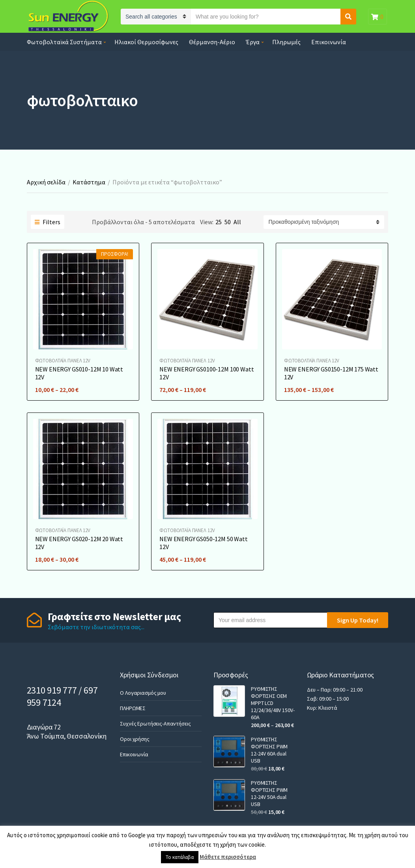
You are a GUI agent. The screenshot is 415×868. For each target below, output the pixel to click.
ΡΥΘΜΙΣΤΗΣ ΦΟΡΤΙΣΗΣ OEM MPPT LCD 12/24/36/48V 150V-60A (273, 703)
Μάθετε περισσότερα (228, 857)
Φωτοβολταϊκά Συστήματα (64, 42)
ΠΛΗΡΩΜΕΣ (133, 708)
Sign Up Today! (358, 620)
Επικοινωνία (329, 42)
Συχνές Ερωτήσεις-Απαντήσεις (155, 724)
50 (228, 222)
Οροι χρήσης (135, 739)
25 (219, 222)
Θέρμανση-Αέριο (212, 42)
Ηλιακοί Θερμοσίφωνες (146, 42)
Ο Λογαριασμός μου (143, 693)
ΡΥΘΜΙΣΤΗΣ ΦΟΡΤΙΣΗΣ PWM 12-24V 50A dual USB (269, 793)
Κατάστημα (89, 182)
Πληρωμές (286, 42)
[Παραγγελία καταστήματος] (324, 222)
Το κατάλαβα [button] (180, 857)
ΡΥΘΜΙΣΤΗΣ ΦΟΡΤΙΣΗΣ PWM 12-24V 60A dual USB (269, 750)
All (237, 222)
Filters (48, 222)
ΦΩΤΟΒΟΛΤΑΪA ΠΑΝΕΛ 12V (63, 361)
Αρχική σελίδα (46, 182)
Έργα (253, 42)
